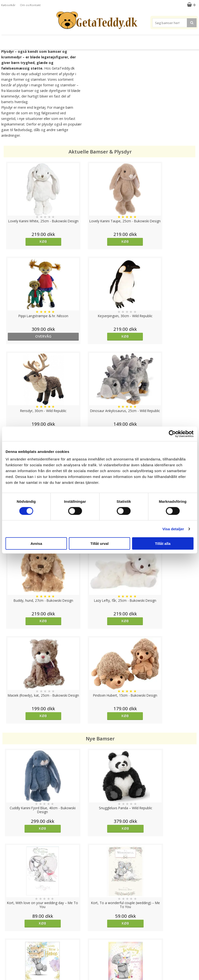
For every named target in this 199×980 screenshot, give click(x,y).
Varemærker (143, 40)
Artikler (7, 951)
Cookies (8, 929)
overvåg (124, 241)
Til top (100, 912)
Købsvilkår (8, 5)
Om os (7, 958)
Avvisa (36, 544)
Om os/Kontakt (30, 5)
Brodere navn (171, 40)
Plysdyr (43, 40)
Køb (27, 241)
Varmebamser (87, 40)
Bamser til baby (114, 40)
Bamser (24, 40)
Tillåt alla (163, 544)
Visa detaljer (173, 529)
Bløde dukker (64, 40)
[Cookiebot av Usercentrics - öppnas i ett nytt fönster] (172, 434)
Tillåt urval (99, 544)
